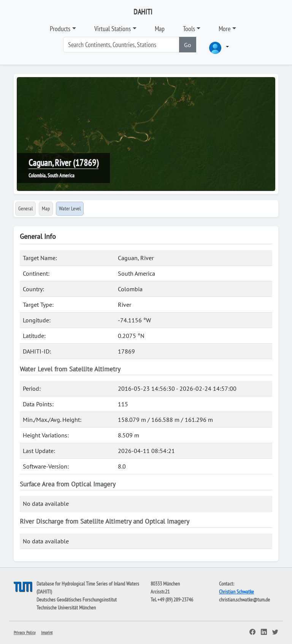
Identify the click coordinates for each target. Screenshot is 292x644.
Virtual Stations (113, 29)
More (225, 29)
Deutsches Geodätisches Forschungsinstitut (77, 600)
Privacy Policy (25, 632)
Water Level (70, 208)
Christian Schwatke (236, 592)
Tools (189, 29)
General (25, 208)
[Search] (121, 45)
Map (160, 29)
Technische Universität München (66, 608)
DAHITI (143, 12)
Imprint (47, 632)
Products (60, 29)
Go (188, 45)
